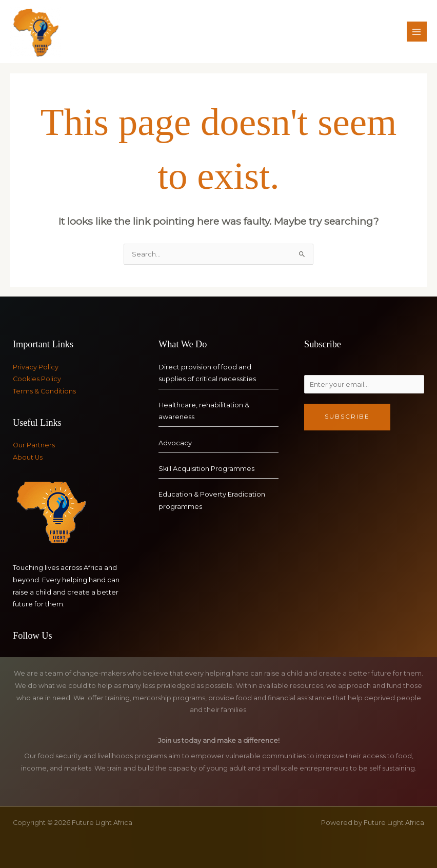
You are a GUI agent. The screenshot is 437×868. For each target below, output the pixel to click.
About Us (28, 457)
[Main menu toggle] (417, 32)
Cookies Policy (37, 379)
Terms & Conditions (44, 391)
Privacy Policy (36, 367)
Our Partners (34, 445)
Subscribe (347, 417)
